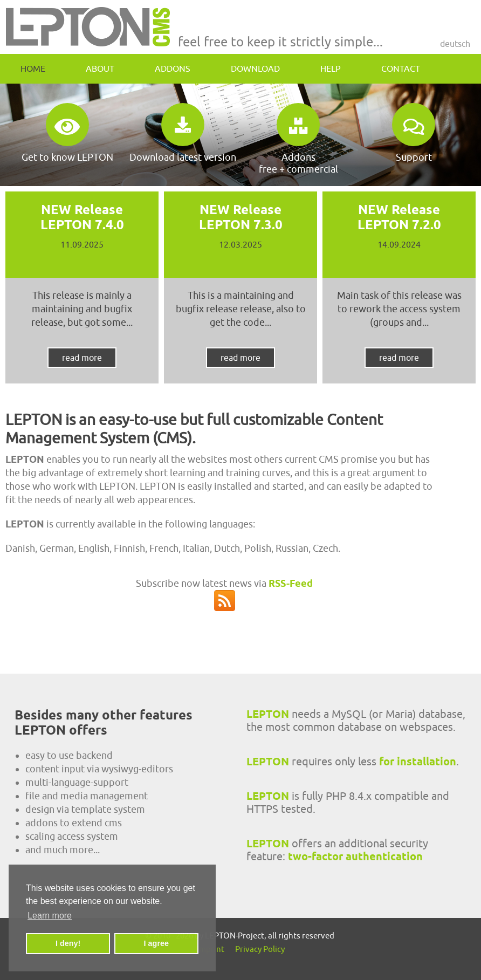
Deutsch (455, 44)
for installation (418, 762)
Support (414, 133)
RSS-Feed (291, 583)
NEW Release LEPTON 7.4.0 (82, 217)
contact (401, 68)
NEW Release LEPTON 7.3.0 (241, 217)
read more (82, 358)
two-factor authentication (355, 856)
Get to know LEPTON (67, 133)
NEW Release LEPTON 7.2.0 (399, 217)
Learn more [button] (50, 916)
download (255, 68)
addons (173, 68)
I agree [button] (156, 943)
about (100, 68)
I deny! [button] (68, 943)
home (33, 68)
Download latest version (183, 133)
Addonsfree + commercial (298, 139)
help (331, 68)
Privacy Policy (260, 949)
